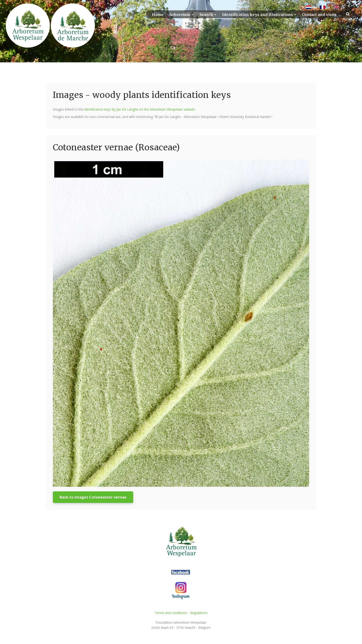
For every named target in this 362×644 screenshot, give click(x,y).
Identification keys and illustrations (258, 15)
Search (206, 15)
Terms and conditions (171, 613)
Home (158, 15)
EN (342, 7)
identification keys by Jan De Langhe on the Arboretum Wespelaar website (140, 109)
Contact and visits (319, 15)
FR (328, 7)
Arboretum (180, 15)
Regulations (199, 613)
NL (314, 7)
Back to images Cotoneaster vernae (93, 497)
